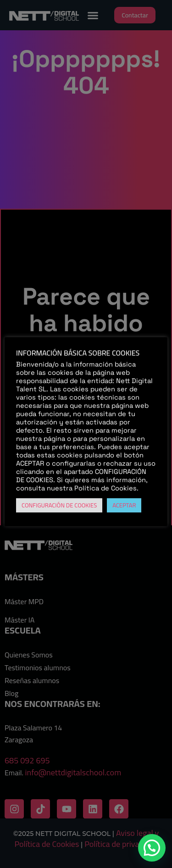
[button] (152, 848)
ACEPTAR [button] (124, 505)
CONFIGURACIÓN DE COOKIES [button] (59, 505)
